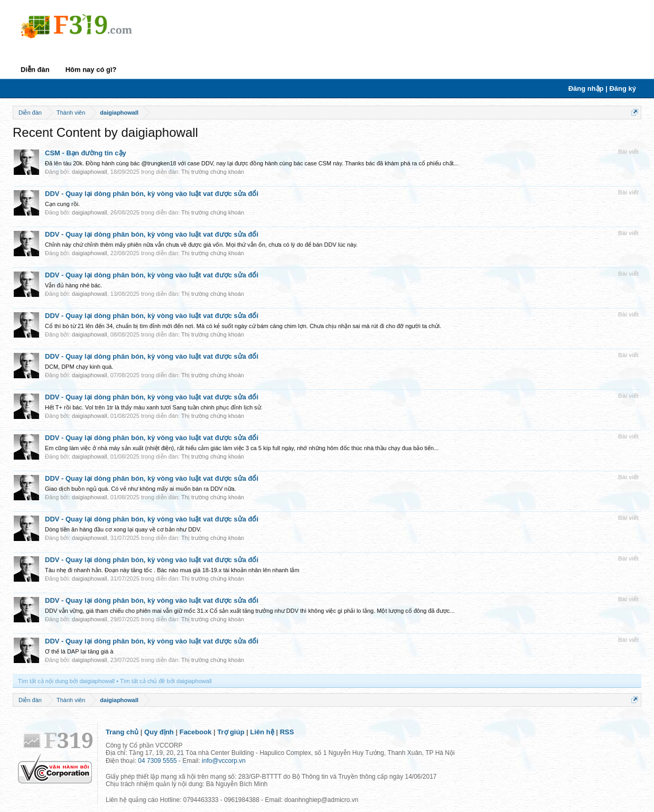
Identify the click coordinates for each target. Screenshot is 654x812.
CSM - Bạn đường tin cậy (86, 153)
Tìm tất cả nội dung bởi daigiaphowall (66, 681)
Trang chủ (122, 732)
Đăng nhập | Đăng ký (602, 88)
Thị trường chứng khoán (213, 172)
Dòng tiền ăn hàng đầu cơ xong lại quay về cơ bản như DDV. (123, 529)
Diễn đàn (35, 69)
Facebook (196, 732)
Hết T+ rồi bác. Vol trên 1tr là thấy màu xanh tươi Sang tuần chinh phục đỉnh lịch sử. (154, 407)
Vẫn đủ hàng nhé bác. (73, 285)
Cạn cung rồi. (62, 204)
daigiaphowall (90, 172)
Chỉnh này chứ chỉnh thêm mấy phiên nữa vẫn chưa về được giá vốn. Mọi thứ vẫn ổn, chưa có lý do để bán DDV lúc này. (201, 245)
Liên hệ (262, 732)
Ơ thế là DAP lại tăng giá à (79, 651)
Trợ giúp (231, 732)
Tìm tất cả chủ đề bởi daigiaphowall (166, 681)
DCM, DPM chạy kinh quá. (79, 367)
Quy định (159, 732)
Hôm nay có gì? (91, 69)
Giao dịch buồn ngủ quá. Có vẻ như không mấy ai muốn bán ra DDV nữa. (141, 489)
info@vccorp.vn (224, 761)
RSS (287, 732)
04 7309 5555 (157, 761)
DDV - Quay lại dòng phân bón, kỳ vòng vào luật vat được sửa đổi (152, 194)
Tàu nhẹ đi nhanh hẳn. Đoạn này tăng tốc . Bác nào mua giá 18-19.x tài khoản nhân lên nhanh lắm (172, 570)
